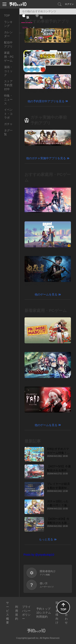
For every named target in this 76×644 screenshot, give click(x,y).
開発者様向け (57, 613)
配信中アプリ (8, 44)
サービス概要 (7, 613)
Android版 (45, 15)
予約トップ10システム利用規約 (44, 613)
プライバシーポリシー (26, 613)
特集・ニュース (8, 100)
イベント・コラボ (8, 114)
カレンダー (8, 34)
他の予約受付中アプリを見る (46, 101)
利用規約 (17, 613)
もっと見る (46, 539)
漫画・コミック (8, 71)
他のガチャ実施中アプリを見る (46, 158)
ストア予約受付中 (8, 85)
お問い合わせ (66, 613)
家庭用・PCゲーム (9, 57)
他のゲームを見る (46, 294)
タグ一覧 (8, 132)
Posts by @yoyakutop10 (39, 555)
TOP (7, 15)
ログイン (69, 4)
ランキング (8, 24)
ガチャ (8, 124)
